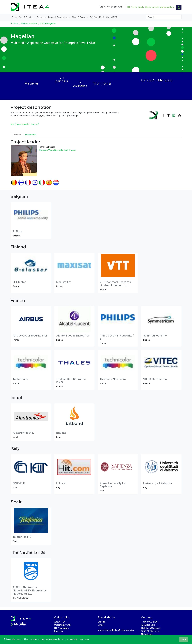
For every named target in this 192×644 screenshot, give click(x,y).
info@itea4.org (148, 625)
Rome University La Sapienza (112, 485)
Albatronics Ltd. (23, 433)
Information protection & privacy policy (116, 630)
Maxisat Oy (63, 282)
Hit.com (61, 483)
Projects (15, 23)
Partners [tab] (17, 135)
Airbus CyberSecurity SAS (30, 336)
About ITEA (60, 622)
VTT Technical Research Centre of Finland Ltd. (115, 284)
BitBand (61, 433)
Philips (17, 231)
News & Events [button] (79, 17)
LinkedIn (102, 622)
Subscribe (59, 631)
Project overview (29, 23)
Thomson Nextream (113, 379)
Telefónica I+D (22, 537)
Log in (102, 7)
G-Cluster (19, 282)
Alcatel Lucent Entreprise (73, 336)
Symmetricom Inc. (155, 336)
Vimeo (101, 625)
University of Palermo (157, 483)
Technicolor (21, 379)
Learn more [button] (84, 639)
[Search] (164, 17)
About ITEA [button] (112, 17)
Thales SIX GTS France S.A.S (71, 381)
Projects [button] (41, 17)
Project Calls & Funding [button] (22, 17)
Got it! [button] (184, 639)
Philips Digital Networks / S (117, 337)
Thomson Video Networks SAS (53, 150)
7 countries (80, 84)
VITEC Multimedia (155, 379)
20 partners (62, 80)
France (73, 150)
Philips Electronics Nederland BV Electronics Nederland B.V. (30, 591)
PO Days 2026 (97, 17)
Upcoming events (62, 625)
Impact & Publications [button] (58, 17)
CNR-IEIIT (19, 483)
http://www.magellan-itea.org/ (25, 124)
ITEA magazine (61, 628)
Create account (114, 7)
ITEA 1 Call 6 (102, 84)
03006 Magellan (48, 23)
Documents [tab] (31, 135)
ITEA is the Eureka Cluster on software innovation (150, 7)
